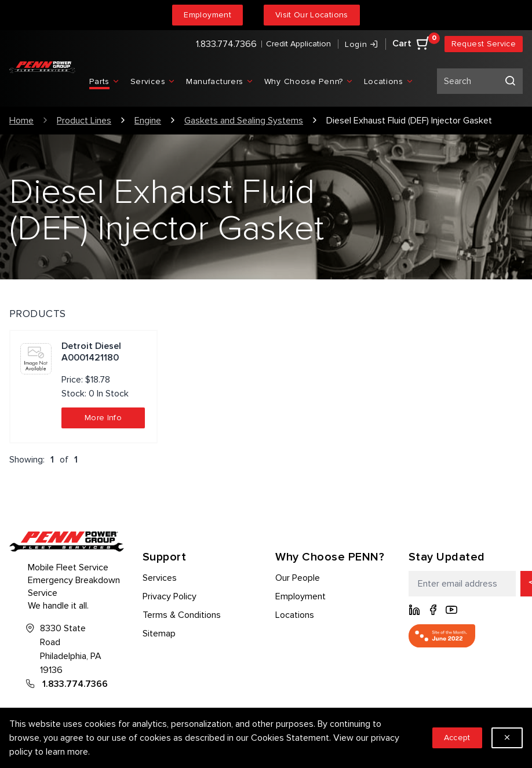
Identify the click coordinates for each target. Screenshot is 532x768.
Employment (207, 15)
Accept (457, 738)
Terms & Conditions (182, 615)
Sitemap (159, 634)
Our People (298, 578)
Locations (295, 615)
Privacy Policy (170, 596)
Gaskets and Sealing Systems (244, 121)
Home (21, 121)
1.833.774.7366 (226, 44)
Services (160, 578)
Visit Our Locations (312, 15)
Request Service (484, 44)
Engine (148, 121)
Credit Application (298, 44)
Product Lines (84, 121)
